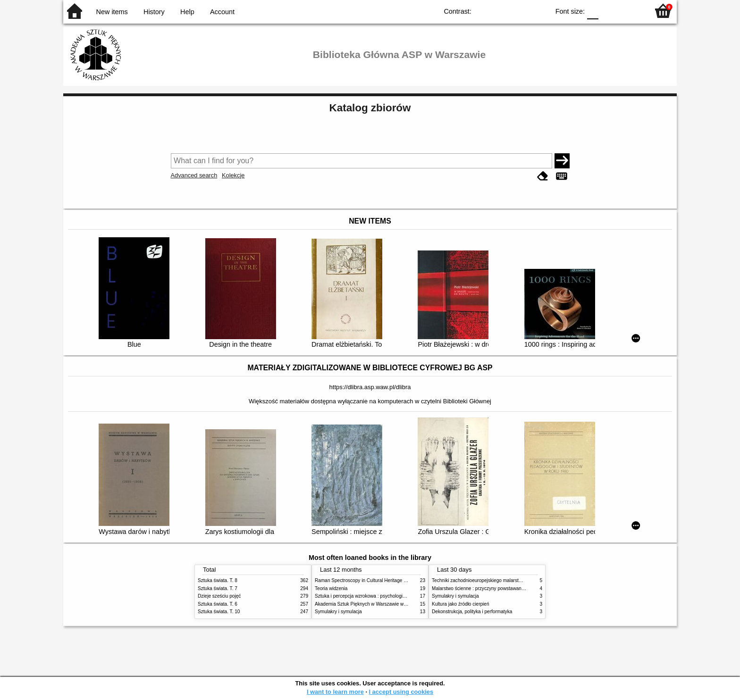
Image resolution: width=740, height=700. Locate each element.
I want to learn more (335, 692)
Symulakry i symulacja (338, 612)
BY (539, 11)
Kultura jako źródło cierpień (461, 604)
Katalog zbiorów (370, 108)
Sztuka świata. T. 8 (218, 580)
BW (501, 11)
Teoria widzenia (331, 588)
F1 (609, 11)
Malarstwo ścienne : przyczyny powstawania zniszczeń (490, 588)
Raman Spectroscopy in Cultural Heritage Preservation (373, 580)
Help (187, 12)
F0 (593, 11)
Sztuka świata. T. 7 (218, 588)
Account (222, 12)
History (154, 12)
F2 (631, 11)
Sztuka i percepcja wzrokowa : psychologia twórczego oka (376, 596)
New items (112, 12)
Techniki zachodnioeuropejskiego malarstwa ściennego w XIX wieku (503, 580)
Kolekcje (233, 175)
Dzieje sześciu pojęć (219, 596)
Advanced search (194, 175)
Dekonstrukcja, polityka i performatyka (472, 612)
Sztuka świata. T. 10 (219, 612)
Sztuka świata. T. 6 (218, 604)
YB (520, 11)
